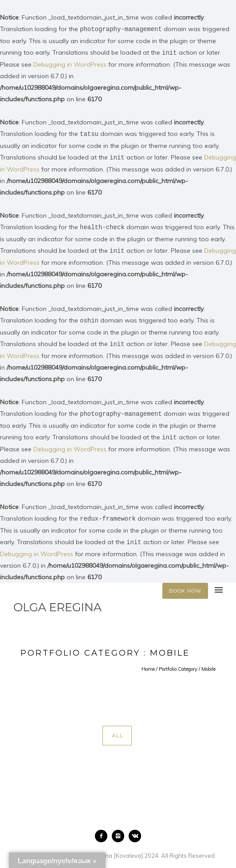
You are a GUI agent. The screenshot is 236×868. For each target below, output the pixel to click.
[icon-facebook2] (103, 831)
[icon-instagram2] (120, 831)
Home (148, 664)
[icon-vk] (135, 831)
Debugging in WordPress (70, 64)
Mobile (208, 664)
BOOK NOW (185, 585)
